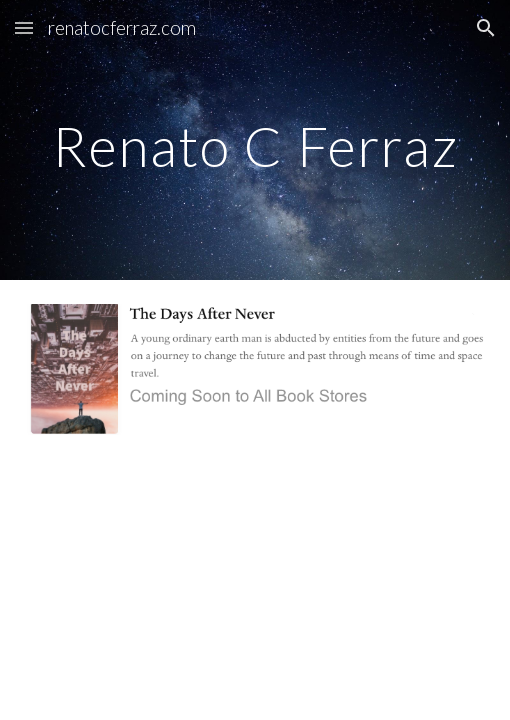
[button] (24, 27)
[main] (255, 140)
